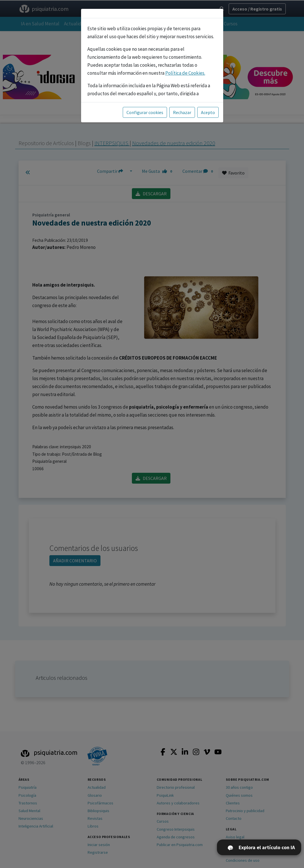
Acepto (208, 112)
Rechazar (182, 112)
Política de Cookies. (185, 73)
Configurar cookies (145, 112)
